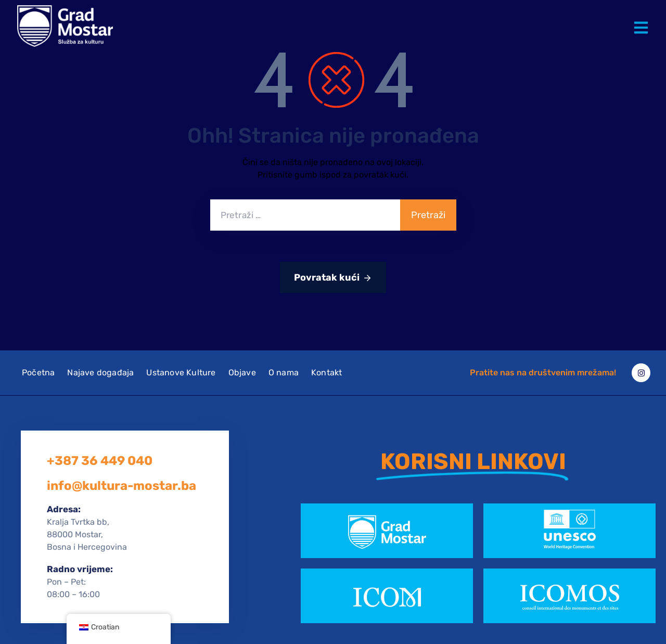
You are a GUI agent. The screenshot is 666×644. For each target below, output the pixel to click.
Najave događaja (100, 372)
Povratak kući (333, 278)
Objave (242, 372)
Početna (38, 372)
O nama (284, 372)
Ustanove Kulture (181, 372)
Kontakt (326, 372)
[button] (643, 20)
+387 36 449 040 (100, 461)
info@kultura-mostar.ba (121, 486)
